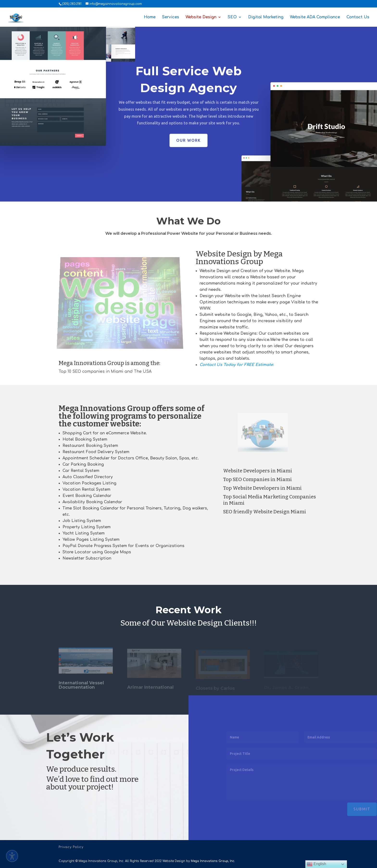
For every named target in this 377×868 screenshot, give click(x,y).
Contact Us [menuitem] (358, 17)
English (317, 864)
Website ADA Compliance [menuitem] (315, 17)
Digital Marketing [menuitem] (266, 17)
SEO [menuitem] (232, 17)
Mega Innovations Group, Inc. (213, 861)
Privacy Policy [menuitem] (71, 847)
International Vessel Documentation (81, 688)
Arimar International (150, 689)
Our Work (188, 144)
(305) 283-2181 (72, 4)
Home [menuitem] (150, 17)
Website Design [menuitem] (201, 17)
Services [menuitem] (171, 17)
